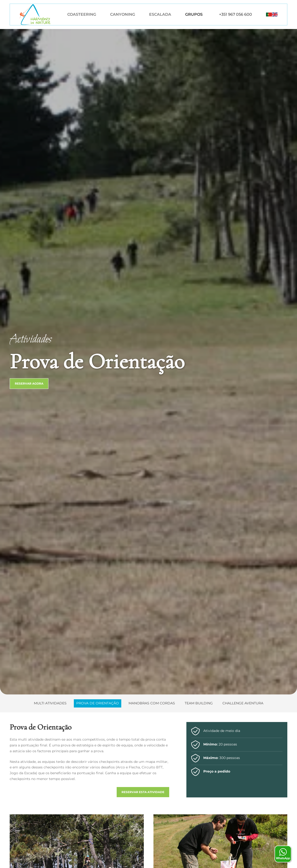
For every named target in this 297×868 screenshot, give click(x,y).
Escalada (160, 14)
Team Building (199, 703)
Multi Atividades (50, 703)
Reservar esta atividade (143, 792)
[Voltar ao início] (35, 15)
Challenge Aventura (243, 703)
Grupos (194, 14)
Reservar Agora (29, 383)
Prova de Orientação (98, 703)
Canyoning (123, 14)
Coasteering (82, 14)
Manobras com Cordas (152, 703)
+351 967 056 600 (236, 14)
